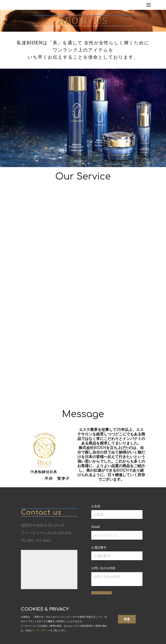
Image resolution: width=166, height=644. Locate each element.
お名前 (96, 506)
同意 (127, 619)
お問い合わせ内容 (103, 568)
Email (96, 527)
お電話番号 (99, 547)
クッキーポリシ (40, 630)
